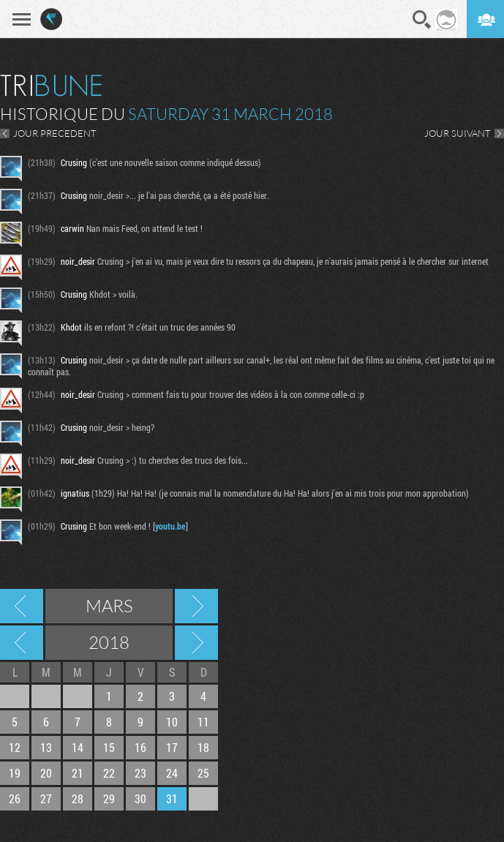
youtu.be (170, 526)
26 (15, 798)
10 (172, 722)
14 (78, 747)
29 (109, 798)
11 (203, 722)
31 (172, 798)
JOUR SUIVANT (458, 133)
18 (203, 747)
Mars (109, 606)
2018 (109, 642)
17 (172, 747)
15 (109, 747)
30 (140, 798)
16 (140, 747)
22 (109, 773)
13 (46, 747)
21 (78, 773)
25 (203, 773)
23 (140, 773)
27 (46, 798)
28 (78, 798)
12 (15, 747)
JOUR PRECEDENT (55, 133)
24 (172, 773)
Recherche (422, 20)
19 (15, 773)
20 (46, 773)
